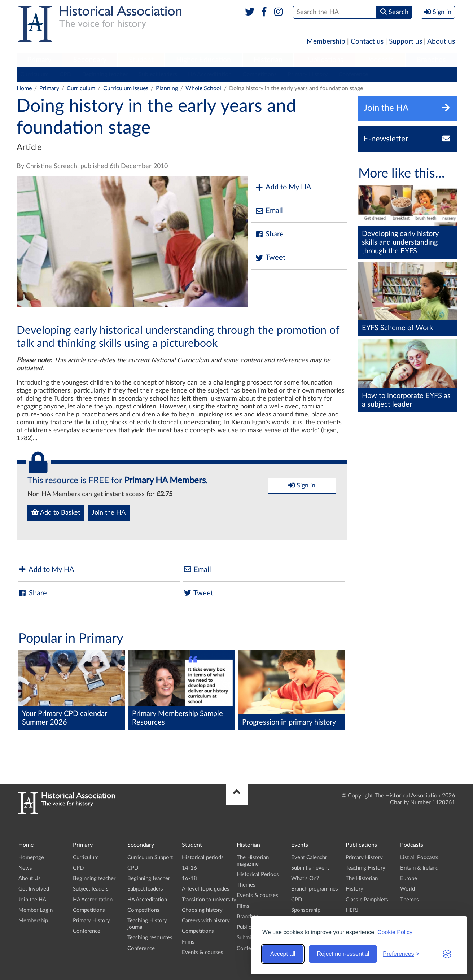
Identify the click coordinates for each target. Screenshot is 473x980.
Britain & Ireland (419, 868)
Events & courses (203, 952)
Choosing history (202, 910)
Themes (246, 885)
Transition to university (209, 900)
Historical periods (203, 857)
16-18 (189, 878)
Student (141, 60)
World (408, 889)
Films (188, 942)
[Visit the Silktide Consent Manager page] (447, 954)
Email (269, 211)
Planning (167, 88)
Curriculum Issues (126, 88)
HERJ (352, 910)
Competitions (260, 74)
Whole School (203, 88)
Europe (409, 878)
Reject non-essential (343, 954)
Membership (326, 42)
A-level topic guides (206, 889)
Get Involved (34, 889)
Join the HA (109, 513)
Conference (353, 74)
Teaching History (365, 868)
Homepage (31, 857)
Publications (324, 60)
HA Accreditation (210, 74)
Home (24, 88)
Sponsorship (306, 910)
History (354, 889)
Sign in (302, 485)
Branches (431, 60)
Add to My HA (283, 187)
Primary (39, 60)
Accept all (283, 954)
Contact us (367, 42)
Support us (406, 42)
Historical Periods (258, 874)
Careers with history (206, 921)
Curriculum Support (150, 857)
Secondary (90, 60)
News (25, 868)
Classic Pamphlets (367, 900)
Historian (268, 60)
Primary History (308, 74)
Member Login (36, 910)
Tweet (270, 258)
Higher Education (203, 60)
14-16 (189, 868)
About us (441, 42)
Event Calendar (309, 857)
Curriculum (34, 74)
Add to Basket (56, 512)
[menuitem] (39, 60)
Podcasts (380, 60)
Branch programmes (315, 889)
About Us (30, 878)
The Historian (362, 878)
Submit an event (310, 868)
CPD (65, 74)
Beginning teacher (105, 74)
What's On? (305, 878)
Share (269, 234)
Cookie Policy (395, 932)
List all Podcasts (419, 857)
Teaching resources (150, 938)
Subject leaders (158, 74)
